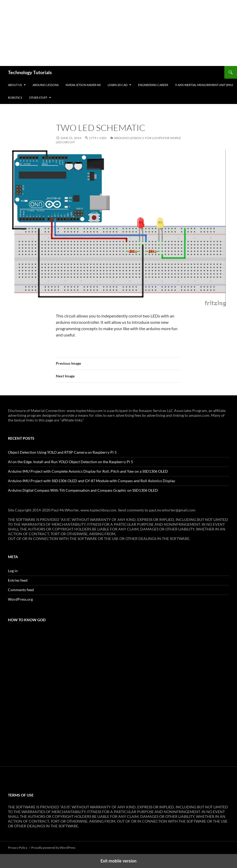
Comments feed (21, 590)
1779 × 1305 (98, 138)
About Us (15, 85)
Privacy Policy (18, 848)
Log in (13, 571)
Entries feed (18, 580)
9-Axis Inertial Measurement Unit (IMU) (204, 85)
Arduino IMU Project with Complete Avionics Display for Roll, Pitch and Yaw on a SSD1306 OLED (88, 471)
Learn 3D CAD (118, 85)
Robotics (15, 98)
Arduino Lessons (46, 85)
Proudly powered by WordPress (53, 848)
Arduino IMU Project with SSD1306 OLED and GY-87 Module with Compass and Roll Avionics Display (92, 481)
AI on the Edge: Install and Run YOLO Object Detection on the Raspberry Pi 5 (70, 462)
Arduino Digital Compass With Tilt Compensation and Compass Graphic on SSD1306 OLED (83, 490)
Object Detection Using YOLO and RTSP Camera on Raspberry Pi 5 (62, 452)
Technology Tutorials (30, 72)
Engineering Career (153, 85)
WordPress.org (20, 599)
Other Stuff (38, 98)
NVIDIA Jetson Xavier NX (83, 85)
